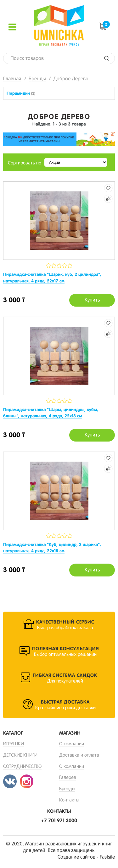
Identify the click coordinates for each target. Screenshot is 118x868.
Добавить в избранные (108, 188)
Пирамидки (21, 93)
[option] (59, 139)
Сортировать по (25, 163)
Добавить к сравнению (108, 199)
